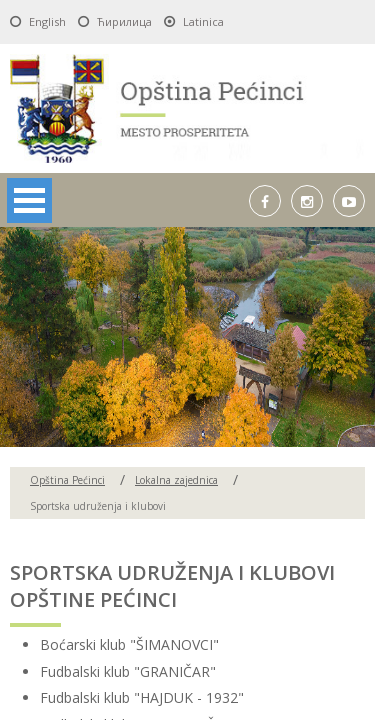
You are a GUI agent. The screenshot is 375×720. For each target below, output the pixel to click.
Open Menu (29, 200)
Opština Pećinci (67, 480)
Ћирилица (124, 21)
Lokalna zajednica (176, 480)
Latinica (203, 21)
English (47, 21)
